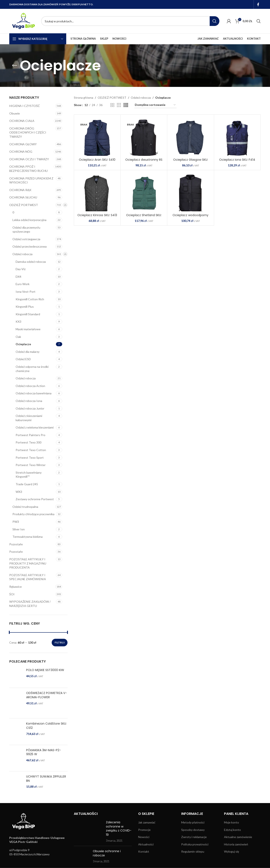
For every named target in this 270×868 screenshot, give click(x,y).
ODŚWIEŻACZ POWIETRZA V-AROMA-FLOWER (47, 695)
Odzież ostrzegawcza (26, 239)
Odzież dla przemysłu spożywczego (26, 230)
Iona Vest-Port (26, 292)
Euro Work (23, 284)
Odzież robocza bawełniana (34, 393)
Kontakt (144, 851)
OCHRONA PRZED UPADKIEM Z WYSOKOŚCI (31, 180)
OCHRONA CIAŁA (22, 121)
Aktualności (146, 844)
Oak (18, 337)
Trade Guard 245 (27, 484)
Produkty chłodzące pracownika (33, 514)
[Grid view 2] (112, 105)
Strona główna (84, 98)
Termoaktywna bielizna (28, 537)
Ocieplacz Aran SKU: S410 (97, 160)
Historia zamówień (236, 844)
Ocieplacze (23, 344)
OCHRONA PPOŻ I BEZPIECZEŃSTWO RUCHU (28, 169)
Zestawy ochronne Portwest (35, 499)
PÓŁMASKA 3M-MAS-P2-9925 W (44, 752)
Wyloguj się (232, 851)
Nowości (144, 837)
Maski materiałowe (28, 329)
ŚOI (12, 594)
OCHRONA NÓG (21, 152)
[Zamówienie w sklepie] (155, 105)
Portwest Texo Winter (31, 465)
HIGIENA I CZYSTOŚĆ (25, 106)
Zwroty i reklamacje (194, 837)
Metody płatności (193, 822)
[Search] (130, 21)
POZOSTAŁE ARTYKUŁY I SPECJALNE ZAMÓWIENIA (28, 577)
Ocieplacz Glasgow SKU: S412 (191, 162)
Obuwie (15, 113)
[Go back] (15, 66)
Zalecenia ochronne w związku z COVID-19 (119, 828)
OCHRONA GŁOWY (23, 144)
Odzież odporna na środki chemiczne (32, 369)
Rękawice (16, 587)
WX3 (19, 492)
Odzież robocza (22, 254)
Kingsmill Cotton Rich (30, 299)
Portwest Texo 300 (28, 442)
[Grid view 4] (126, 105)
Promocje (144, 830)
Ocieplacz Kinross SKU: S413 (97, 215)
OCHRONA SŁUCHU (23, 197)
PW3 (16, 522)
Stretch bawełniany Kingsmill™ (29, 475)
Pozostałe (16, 544)
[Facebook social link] (258, 4)
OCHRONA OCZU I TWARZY (29, 159)
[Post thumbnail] (88, 832)
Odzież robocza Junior (30, 408)
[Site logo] (23, 21)
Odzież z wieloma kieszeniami (35, 427)
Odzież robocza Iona (29, 401)
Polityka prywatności (195, 844)
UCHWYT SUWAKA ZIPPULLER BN (46, 779)
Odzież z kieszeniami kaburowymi (29, 418)
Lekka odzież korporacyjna (29, 220)
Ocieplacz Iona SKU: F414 (237, 160)
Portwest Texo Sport (30, 458)
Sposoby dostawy (193, 830)
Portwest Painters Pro (30, 435)
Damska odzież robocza (31, 262)
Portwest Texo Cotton (31, 450)
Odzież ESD (23, 359)
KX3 (18, 321)
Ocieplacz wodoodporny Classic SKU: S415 (190, 217)
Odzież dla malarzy (28, 352)
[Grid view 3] (119, 105)
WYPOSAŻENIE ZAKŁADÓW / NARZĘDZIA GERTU (30, 604)
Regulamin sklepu (193, 851)
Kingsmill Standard (28, 314)
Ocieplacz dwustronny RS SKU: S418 (144, 162)
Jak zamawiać (147, 822)
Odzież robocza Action (30, 386)
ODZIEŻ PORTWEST (24, 205)
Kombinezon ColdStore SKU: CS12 (46, 726)
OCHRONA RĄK (20, 190)
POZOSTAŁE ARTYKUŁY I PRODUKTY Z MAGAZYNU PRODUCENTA (28, 563)
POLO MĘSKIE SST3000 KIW (45, 670)
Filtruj (60, 642)
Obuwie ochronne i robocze (107, 853)
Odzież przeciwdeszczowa (30, 246)
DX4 (18, 277)
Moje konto (232, 822)
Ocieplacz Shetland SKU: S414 (144, 217)
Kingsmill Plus (25, 307)
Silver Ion (19, 529)
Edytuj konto (232, 830)
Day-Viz (21, 269)
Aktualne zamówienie (238, 837)
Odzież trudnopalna (25, 507)
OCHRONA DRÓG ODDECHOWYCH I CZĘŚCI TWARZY (28, 132)
